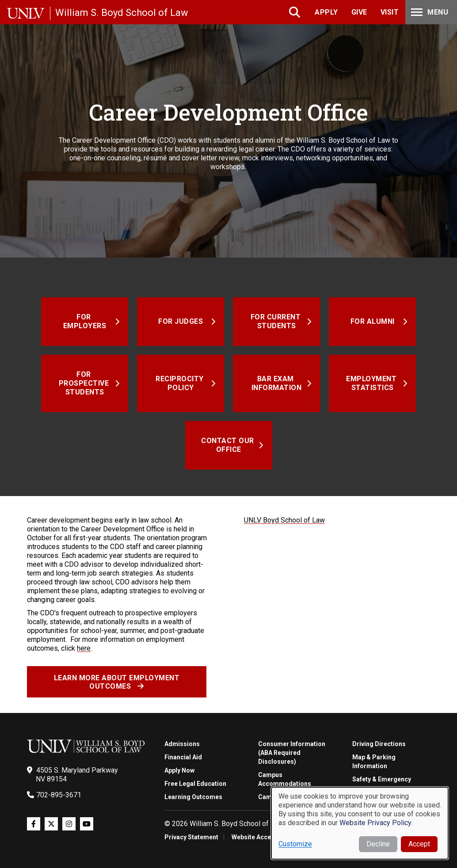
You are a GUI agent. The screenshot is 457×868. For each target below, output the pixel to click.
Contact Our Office (228, 445)
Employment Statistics (372, 383)
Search (295, 12)
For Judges (181, 321)
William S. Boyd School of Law (122, 13)
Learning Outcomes (193, 797)
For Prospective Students (85, 383)
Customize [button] (295, 844)
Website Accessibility (263, 837)
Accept (419, 844)
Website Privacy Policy (375, 823)
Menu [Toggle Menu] (429, 12)
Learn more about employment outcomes (117, 682)
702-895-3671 (59, 795)
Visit (390, 12)
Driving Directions (379, 744)
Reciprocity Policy (181, 383)
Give (359, 12)
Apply (326, 12)
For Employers (85, 321)
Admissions (182, 744)
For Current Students (277, 321)
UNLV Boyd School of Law (284, 520)
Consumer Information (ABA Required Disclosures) (292, 753)
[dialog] (360, 823)
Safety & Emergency (382, 779)
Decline (378, 844)
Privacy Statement (191, 837)
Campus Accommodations (285, 779)
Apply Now (179, 770)
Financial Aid (183, 757)
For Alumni (373, 321)
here (84, 648)
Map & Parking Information (374, 762)
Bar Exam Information (277, 383)
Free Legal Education (195, 784)
